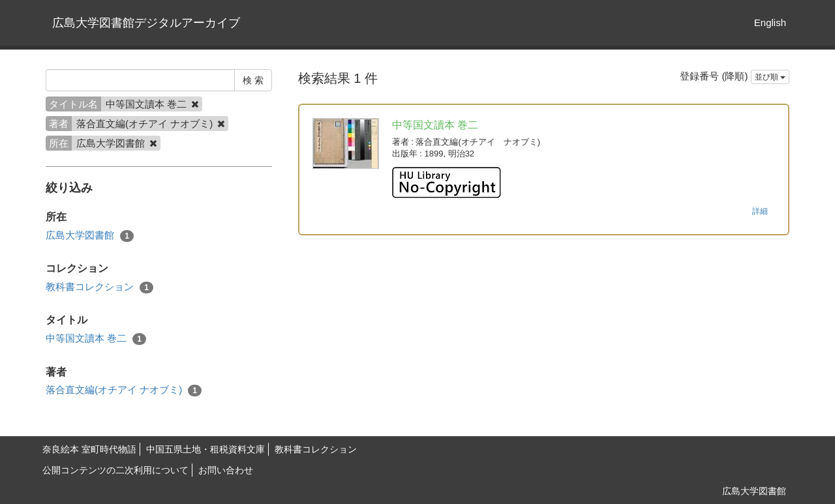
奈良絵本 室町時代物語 (89, 449)
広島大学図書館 (90, 236)
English (770, 22)
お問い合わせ (226, 470)
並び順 (770, 77)
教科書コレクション (99, 287)
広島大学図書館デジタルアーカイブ (146, 23)
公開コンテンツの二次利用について (115, 470)
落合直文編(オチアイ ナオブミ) (124, 390)
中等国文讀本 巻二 (96, 339)
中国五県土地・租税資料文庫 (205, 449)
